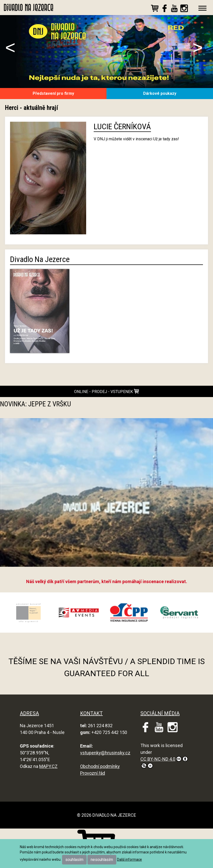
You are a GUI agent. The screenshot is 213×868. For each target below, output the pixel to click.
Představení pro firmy (53, 93)
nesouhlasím (102, 860)
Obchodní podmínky (100, 766)
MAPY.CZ (48, 766)
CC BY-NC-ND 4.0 (164, 762)
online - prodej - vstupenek (106, 391)
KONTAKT (91, 713)
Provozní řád (93, 773)
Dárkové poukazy (160, 93)
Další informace (129, 859)
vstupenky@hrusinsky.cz (105, 753)
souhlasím (74, 860)
